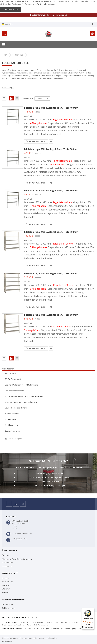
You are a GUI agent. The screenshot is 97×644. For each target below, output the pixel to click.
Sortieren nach (28, 98)
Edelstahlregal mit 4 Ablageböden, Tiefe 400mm (51, 108)
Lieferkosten (7, 604)
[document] (48, 6)
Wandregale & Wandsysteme (37, 625)
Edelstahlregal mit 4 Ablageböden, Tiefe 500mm (51, 149)
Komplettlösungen (68, 628)
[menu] (48, 403)
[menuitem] (48, 373)
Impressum (7, 566)
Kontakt (5, 592)
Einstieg (5, 578)
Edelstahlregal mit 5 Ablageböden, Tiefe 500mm (51, 273)
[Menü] (93, 610)
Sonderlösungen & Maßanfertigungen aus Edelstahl (40, 628)
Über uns (6, 555)
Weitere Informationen (46, 4)
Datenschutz (7, 562)
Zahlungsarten (8, 608)
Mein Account (8, 582)
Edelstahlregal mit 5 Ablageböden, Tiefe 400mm (51, 232)
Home (6, 55)
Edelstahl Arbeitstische (28, 622)
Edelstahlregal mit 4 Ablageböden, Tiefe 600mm (51, 191)
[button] (51, 142)
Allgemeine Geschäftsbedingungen (17, 559)
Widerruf (6, 589)
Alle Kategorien (8, 369)
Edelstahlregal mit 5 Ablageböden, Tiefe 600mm (51, 315)
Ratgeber (6, 585)
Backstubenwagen (45, 622)
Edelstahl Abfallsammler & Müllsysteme (68, 622)
